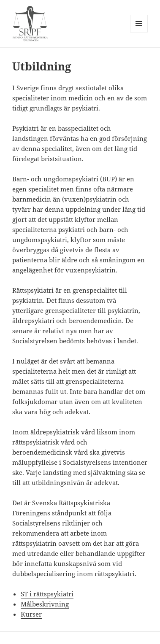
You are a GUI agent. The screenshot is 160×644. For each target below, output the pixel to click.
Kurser (31, 614)
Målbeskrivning (45, 604)
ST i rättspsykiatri (47, 594)
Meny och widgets (139, 32)
